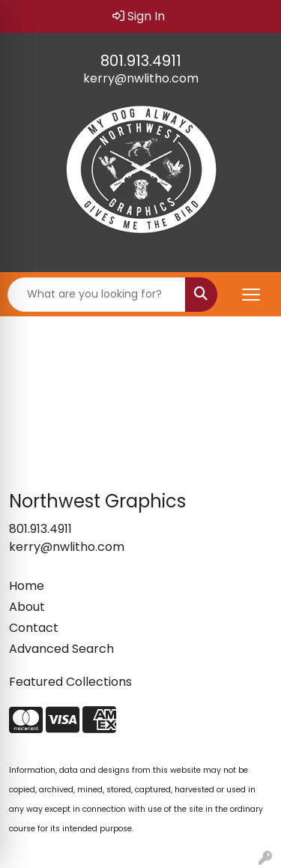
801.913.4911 (141, 61)
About (27, 607)
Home (27, 586)
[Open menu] (251, 295)
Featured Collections (70, 682)
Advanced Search (61, 649)
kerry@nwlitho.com (141, 78)
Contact (34, 628)
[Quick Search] (97, 295)
